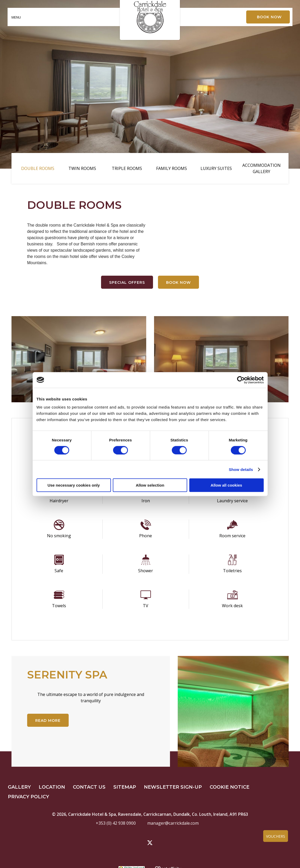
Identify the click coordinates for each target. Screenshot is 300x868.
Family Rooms (172, 168)
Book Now (178, 282)
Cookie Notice (230, 787)
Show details (241, 469)
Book (269, 17)
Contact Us (89, 787)
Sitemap (125, 787)
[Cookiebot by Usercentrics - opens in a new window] (241, 380)
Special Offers (127, 282)
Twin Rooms (82, 168)
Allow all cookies (227, 485)
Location (52, 787)
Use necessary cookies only (74, 485)
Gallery (19, 787)
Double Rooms (38, 168)
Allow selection (150, 485)
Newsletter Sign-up (173, 787)
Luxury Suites (216, 168)
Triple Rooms (127, 168)
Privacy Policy (28, 797)
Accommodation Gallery (261, 168)
